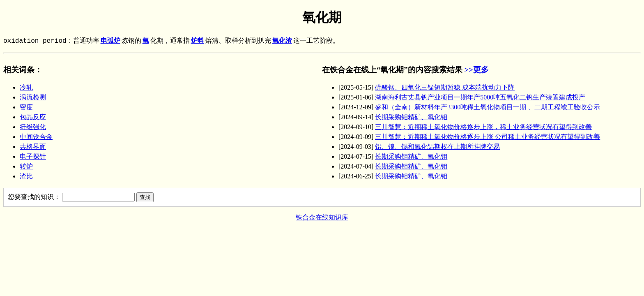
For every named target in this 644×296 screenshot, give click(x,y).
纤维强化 (33, 127)
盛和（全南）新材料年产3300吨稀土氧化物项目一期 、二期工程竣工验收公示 (488, 107)
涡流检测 (33, 97)
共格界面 (33, 147)
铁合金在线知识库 (322, 217)
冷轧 (26, 87)
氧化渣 (282, 41)
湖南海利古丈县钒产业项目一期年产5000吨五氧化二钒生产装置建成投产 (480, 97)
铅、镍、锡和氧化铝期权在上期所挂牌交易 (437, 147)
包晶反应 (33, 117)
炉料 (198, 41)
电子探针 (33, 156)
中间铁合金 (36, 137)
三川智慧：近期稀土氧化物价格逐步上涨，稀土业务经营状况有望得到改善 (483, 127)
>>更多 (476, 70)
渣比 (26, 176)
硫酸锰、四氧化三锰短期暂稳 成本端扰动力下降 (445, 87)
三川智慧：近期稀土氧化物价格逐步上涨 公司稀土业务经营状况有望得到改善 (488, 137)
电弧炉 (110, 41)
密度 (26, 107)
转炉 (26, 166)
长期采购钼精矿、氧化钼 (411, 117)
